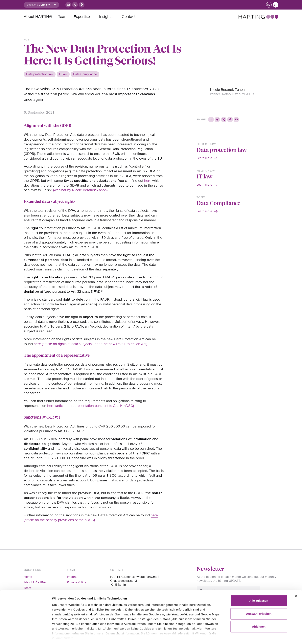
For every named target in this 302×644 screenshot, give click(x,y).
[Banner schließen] (296, 576)
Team (63, 17)
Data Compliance (218, 203)
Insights (106, 17)
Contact (129, 17)
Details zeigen (62, 636)
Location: (32, 5)
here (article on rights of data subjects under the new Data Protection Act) (90, 344)
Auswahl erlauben (259, 594)
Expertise (82, 17)
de (269, 5)
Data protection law (222, 150)
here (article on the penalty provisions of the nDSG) (91, 517)
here (148, 181)
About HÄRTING (38, 17)
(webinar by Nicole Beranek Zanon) (80, 190)
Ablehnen (259, 607)
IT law (204, 176)
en (276, 5)
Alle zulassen (259, 581)
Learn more (204, 158)
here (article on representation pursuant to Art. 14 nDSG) (91, 406)
